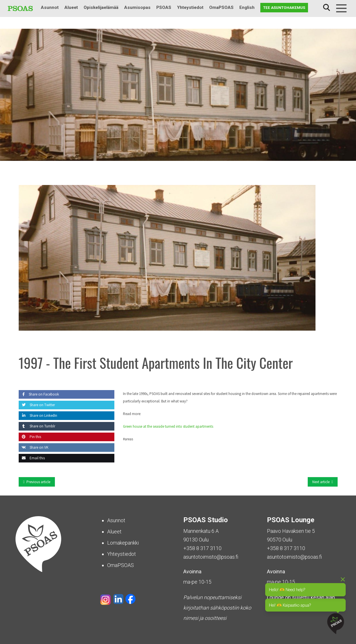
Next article (321, 482)
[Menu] (341, 8)
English (247, 7)
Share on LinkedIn (38, 415)
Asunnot (50, 7)
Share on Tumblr (37, 426)
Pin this (30, 437)
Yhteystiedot (190, 7)
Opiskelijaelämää (101, 7)
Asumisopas (137, 7)
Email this (32, 458)
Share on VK (33, 447)
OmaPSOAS (221, 7)
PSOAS (164, 7)
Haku (326, 8)
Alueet (71, 7)
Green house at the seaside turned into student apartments (168, 426)
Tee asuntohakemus (284, 7)
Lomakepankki (123, 543)
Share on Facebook (39, 394)
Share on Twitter (37, 405)
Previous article (38, 482)
